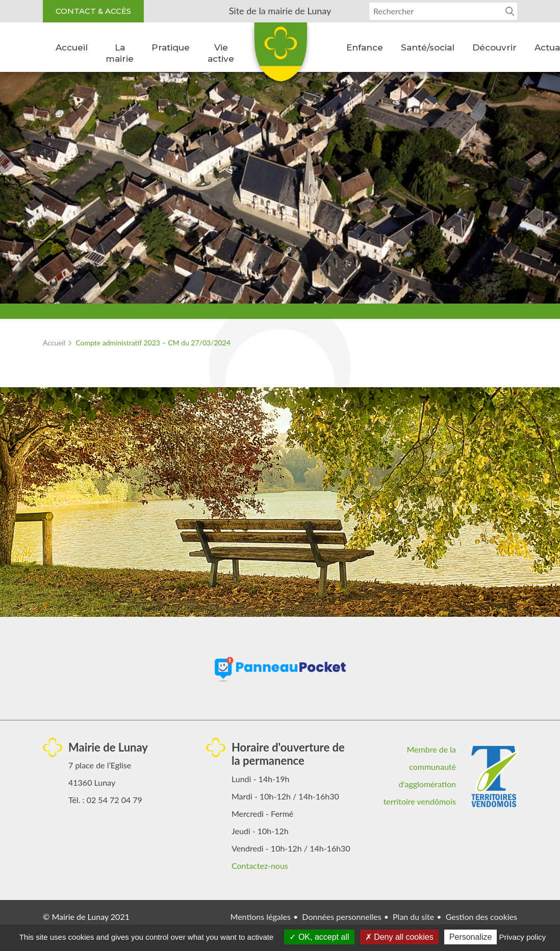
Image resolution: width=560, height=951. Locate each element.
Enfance (365, 47)
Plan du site (413, 917)
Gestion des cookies (481, 917)
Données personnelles (341, 917)
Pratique (171, 47)
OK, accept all (319, 937)
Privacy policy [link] (523, 937)
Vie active (221, 53)
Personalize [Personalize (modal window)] (471, 937)
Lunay (280, 56)
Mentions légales (261, 917)
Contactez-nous (260, 866)
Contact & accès (93, 11)
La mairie (120, 53)
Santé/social (428, 47)
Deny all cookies (399, 937)
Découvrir (494, 47)
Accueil (72, 47)
